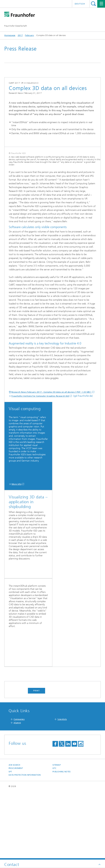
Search (93, 4)
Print (36, 759)
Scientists (62, 787)
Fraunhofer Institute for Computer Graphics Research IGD (40, 464)
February (29, 35)
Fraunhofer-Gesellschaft (16, 26)
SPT (10, 840)
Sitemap (57, 833)
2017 (20, 35)
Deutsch (80, 4)
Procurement (16, 836)
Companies (19, 787)
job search (14, 833)
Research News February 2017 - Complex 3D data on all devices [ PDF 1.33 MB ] (51, 460)
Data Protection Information (25, 843)
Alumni (17, 791)
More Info (17, 552)
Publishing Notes (62, 840)
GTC (54, 836)
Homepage (10, 35)
